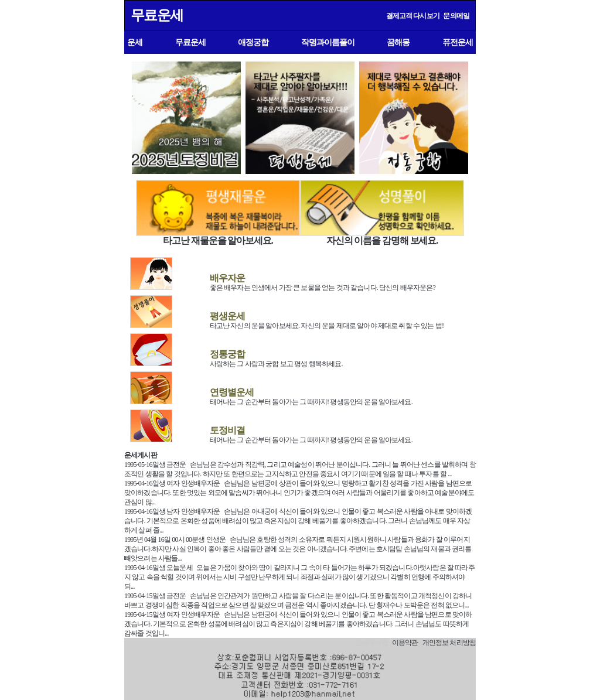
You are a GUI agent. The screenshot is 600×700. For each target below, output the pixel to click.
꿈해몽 (398, 42)
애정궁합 (253, 42)
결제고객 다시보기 (413, 16)
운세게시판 (141, 455)
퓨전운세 (458, 42)
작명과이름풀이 (328, 42)
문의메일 (456, 16)
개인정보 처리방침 (449, 643)
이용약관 (405, 643)
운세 (135, 42)
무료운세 (157, 15)
